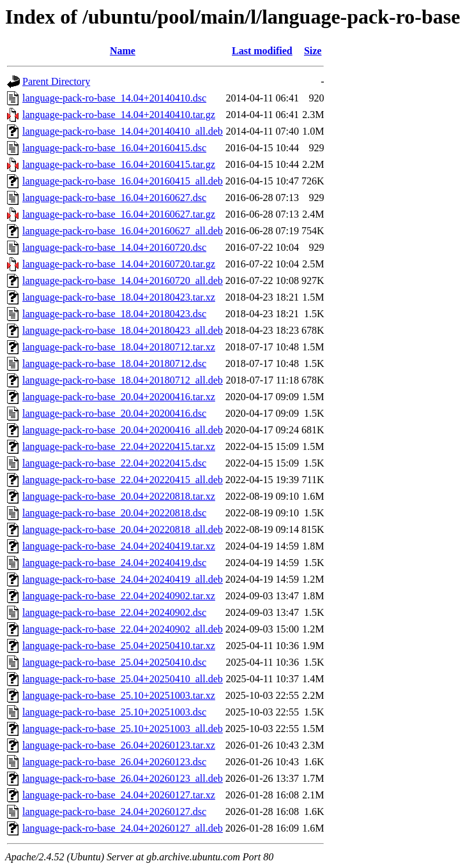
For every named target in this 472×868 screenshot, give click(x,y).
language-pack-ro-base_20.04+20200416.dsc (114, 413)
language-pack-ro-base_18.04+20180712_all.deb (123, 380)
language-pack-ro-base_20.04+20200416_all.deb (123, 430)
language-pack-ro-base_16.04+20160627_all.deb (123, 231)
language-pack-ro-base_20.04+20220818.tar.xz (119, 496)
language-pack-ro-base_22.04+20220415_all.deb (123, 480)
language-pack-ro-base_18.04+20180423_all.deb (123, 330)
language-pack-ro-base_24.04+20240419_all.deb (123, 579)
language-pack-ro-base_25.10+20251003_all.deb (123, 729)
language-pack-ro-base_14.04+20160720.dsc (114, 247)
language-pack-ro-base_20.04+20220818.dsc (114, 513)
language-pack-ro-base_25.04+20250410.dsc (114, 662)
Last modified (262, 51)
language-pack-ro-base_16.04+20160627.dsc (114, 198)
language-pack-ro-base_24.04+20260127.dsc (114, 812)
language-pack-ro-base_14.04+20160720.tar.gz (119, 264)
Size (313, 51)
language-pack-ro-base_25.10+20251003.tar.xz (119, 695)
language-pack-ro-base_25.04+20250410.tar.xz (119, 646)
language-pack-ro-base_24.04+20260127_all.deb (123, 828)
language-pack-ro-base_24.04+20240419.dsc (114, 563)
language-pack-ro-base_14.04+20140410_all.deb (123, 131)
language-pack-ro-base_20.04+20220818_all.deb (123, 529)
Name (123, 51)
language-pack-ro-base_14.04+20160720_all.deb (123, 281)
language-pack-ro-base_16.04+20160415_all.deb (123, 181)
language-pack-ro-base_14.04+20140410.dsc (114, 98)
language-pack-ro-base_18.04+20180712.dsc (114, 363)
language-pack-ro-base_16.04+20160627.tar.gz (119, 214)
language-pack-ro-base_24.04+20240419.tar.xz (119, 546)
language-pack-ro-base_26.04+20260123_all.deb (123, 778)
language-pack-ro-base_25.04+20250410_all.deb (123, 679)
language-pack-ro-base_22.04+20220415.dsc (114, 463)
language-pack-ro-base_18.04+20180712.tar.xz (119, 347)
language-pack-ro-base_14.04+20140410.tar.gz (119, 115)
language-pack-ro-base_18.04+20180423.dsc (114, 314)
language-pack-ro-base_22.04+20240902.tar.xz (119, 596)
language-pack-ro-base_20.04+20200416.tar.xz (119, 397)
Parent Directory (56, 81)
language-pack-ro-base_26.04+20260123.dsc (114, 762)
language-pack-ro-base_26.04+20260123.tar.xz (119, 745)
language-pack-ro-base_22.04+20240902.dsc (114, 612)
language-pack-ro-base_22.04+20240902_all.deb (123, 629)
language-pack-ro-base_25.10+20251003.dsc (114, 712)
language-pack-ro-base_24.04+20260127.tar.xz (119, 795)
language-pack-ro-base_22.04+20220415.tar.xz (119, 446)
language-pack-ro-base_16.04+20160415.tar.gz (119, 164)
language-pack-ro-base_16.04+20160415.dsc (114, 148)
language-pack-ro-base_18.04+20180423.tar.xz (119, 297)
